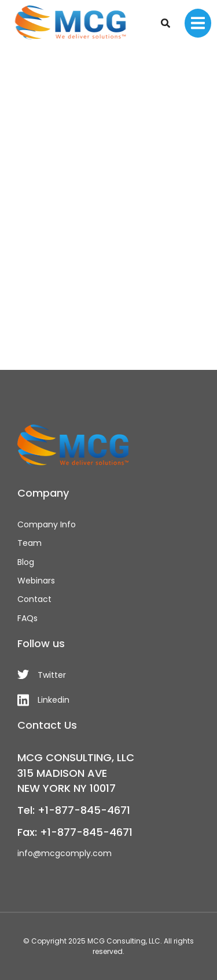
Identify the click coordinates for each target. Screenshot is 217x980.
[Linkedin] (108, 700)
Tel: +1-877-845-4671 (74, 810)
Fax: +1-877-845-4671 (75, 832)
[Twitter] (108, 675)
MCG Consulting (117, 941)
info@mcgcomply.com (65, 853)
